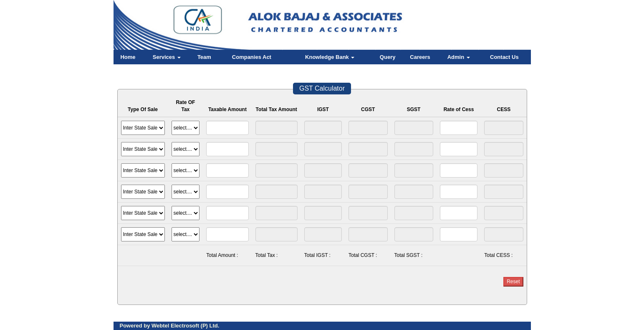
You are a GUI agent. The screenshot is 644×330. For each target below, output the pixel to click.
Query (388, 57)
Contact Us (504, 57)
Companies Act (252, 57)
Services (167, 57)
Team (204, 57)
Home (128, 57)
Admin (459, 57)
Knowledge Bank (330, 57)
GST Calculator (322, 88)
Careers (420, 57)
